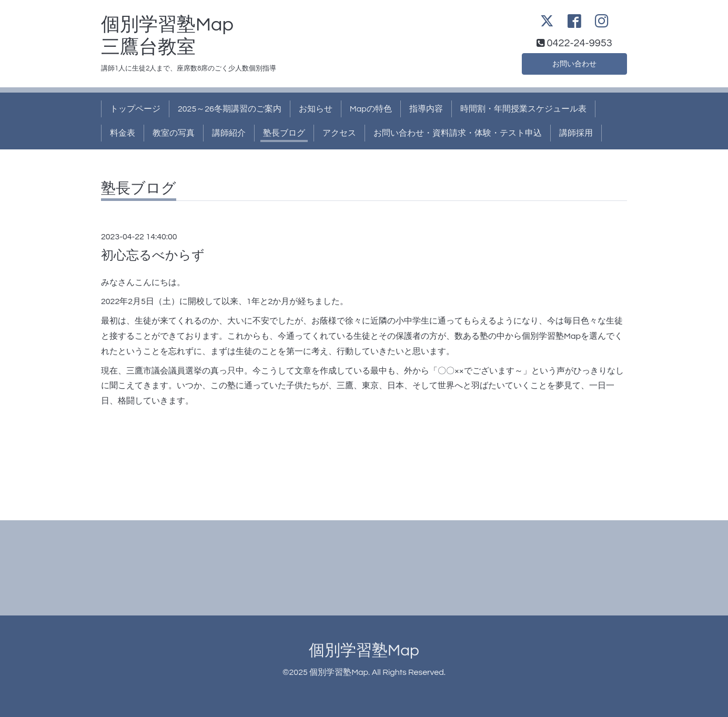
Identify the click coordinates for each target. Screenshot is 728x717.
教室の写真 (174, 133)
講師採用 (576, 133)
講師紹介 (229, 133)
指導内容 (426, 109)
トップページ (135, 109)
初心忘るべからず (153, 255)
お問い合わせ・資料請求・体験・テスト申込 (458, 133)
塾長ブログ (284, 133)
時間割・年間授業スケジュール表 (523, 109)
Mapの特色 (371, 109)
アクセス (339, 133)
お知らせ (316, 109)
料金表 (123, 133)
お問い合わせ (574, 63)
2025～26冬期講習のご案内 (230, 109)
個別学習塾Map (364, 650)
